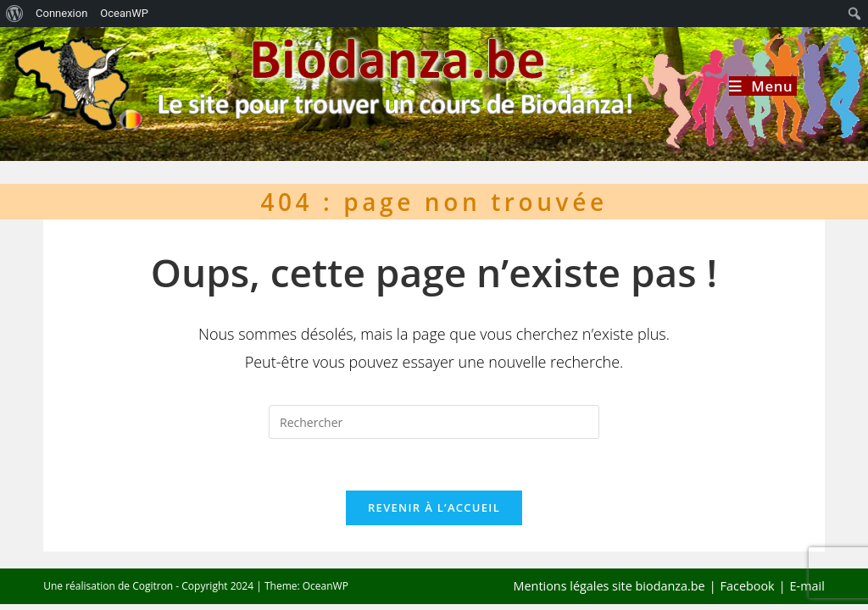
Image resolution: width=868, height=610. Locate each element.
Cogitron (153, 586)
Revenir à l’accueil (434, 507)
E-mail (807, 586)
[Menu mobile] (763, 86)
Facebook (748, 586)
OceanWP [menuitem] (124, 13)
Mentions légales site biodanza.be (609, 586)
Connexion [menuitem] (61, 13)
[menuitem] (15, 14)
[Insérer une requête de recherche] (434, 422)
